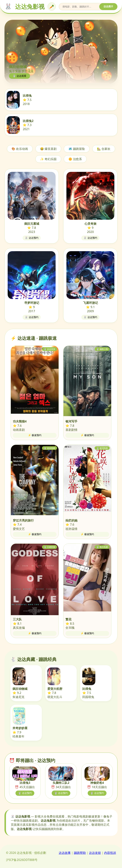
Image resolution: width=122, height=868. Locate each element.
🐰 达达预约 (32, 238)
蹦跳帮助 (80, 853)
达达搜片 (108, 6)
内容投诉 (110, 853)
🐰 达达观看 (19, 76)
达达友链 (95, 853)
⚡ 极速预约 (35, 435)
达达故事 (65, 853)
